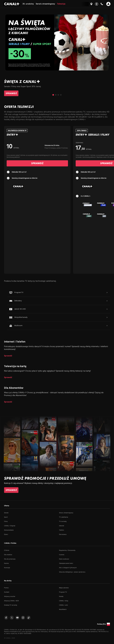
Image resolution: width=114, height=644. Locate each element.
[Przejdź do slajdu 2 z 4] (56, 95)
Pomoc (6, 588)
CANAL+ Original (10, 526)
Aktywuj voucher (10, 597)
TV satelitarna (64, 517)
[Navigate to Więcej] (107, 293)
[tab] (37, 172)
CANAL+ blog (64, 601)
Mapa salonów (64, 588)
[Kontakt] (102, 4)
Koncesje (7, 568)
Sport (6, 517)
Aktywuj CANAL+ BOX (11, 601)
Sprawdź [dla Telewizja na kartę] (8, 378)
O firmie (7, 550)
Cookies (62, 555)
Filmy (6, 522)
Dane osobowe (64, 559)
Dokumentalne (9, 530)
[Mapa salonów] (91, 4)
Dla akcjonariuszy (10, 559)
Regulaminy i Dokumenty (67, 550)
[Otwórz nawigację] (108, 4)
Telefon (61, 530)
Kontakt (7, 592)
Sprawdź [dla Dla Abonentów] (8, 402)
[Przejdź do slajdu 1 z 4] (53, 95)
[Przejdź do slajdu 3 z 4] (58, 95)
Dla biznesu (63, 535)
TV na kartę (63, 522)
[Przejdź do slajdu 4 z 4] (61, 95)
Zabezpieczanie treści (66, 563)
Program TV (63, 592)
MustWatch (63, 609)
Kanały (61, 597)
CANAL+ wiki (63, 605)
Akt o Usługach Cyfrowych (68, 568)
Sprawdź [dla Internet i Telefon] (8, 356)
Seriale (6, 513)
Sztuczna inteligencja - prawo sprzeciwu (72, 572)
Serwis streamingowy (66, 513)
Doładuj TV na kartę (11, 605)
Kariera (6, 563)
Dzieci (6, 535)
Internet (62, 526)
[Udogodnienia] (97, 4)
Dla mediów (8, 555)
